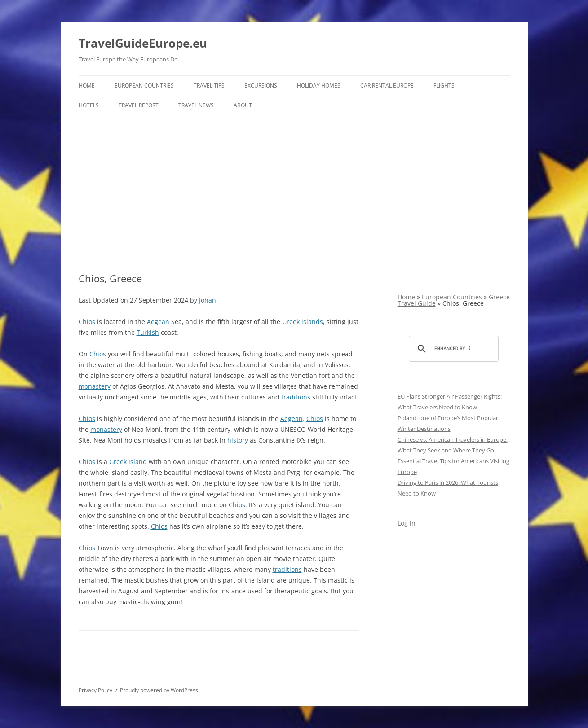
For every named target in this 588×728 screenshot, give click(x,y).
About (243, 105)
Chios (87, 322)
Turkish (148, 332)
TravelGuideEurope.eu (143, 43)
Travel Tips (209, 86)
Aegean (158, 322)
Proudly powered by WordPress (159, 690)
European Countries (144, 86)
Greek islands (303, 322)
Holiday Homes (319, 86)
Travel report (139, 105)
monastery (95, 386)
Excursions (261, 86)
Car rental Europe (387, 86)
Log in (407, 523)
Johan (208, 300)
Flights (444, 86)
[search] (452, 349)
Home (87, 86)
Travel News (196, 105)
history (238, 440)
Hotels (89, 105)
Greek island (128, 462)
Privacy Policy (95, 690)
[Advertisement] (294, 184)
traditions (296, 397)
